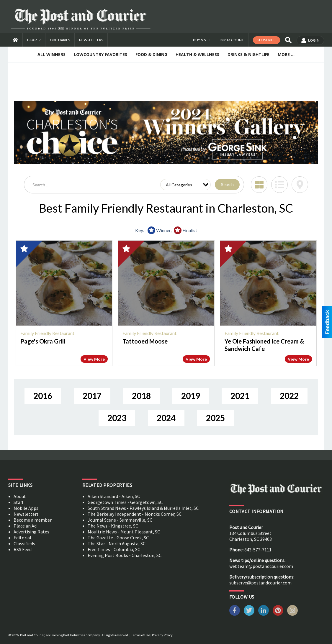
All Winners (51, 54)
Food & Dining (151, 54)
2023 (117, 418)
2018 (141, 396)
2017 (92, 396)
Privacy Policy (162, 635)
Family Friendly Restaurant (47, 333)
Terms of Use (140, 635)
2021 (240, 396)
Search (227, 184)
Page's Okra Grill (43, 341)
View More (94, 359)
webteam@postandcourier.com (261, 566)
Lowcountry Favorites (100, 54)
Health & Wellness (197, 54)
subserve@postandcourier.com (260, 583)
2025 (215, 418)
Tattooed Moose (145, 341)
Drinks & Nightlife (248, 54)
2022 (289, 396)
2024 (166, 418)
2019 (191, 396)
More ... (286, 54)
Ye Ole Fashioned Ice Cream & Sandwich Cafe (264, 345)
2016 (43, 396)
